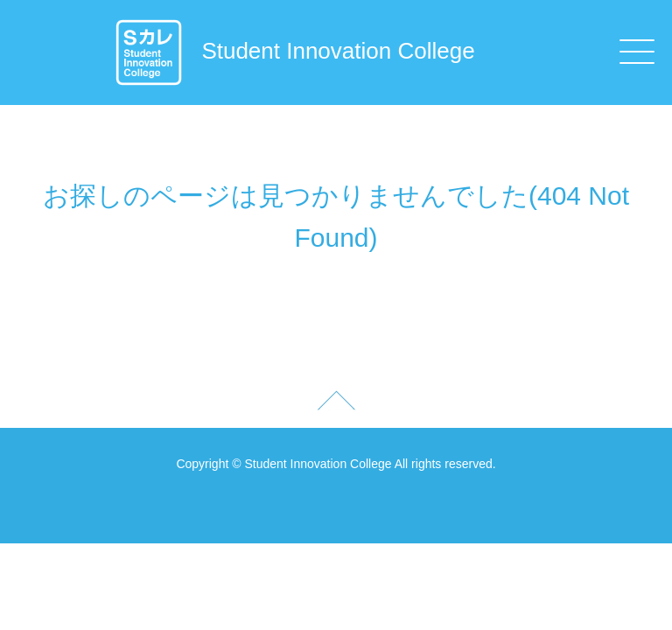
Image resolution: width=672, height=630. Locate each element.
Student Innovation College (294, 51)
